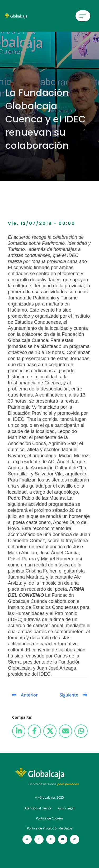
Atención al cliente (38, 808)
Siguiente (69, 695)
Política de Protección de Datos (50, 828)
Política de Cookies (50, 818)
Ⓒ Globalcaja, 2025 (50, 797)
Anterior (29, 695)
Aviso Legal (66, 808)
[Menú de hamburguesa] (83, 16)
